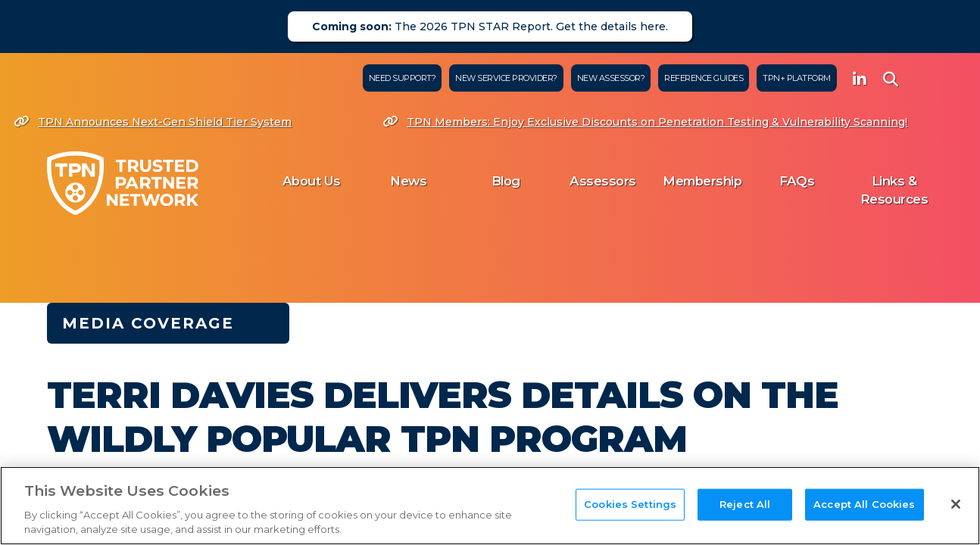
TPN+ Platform (797, 78)
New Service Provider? (506, 78)
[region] (490, 506)
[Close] (956, 504)
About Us (312, 181)
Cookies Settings (630, 504)
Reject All (745, 504)
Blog (506, 181)
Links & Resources (894, 190)
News (408, 181)
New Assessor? (611, 78)
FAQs (797, 181)
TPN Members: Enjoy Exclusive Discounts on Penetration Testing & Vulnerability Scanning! (648, 122)
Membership (702, 181)
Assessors (603, 181)
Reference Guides (704, 78)
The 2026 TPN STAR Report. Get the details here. (490, 26)
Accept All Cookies (864, 504)
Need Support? (403, 78)
